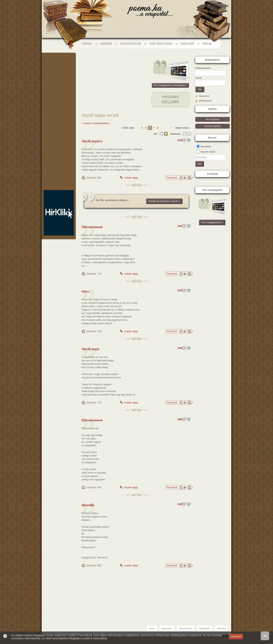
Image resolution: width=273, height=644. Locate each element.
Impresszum (167, 628)
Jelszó (198, 78)
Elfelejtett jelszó (206, 101)
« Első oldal (128, 128)
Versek (87, 44)
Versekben (206, 146)
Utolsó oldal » (183, 128)
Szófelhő (187, 44)
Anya (85, 291)
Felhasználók (131, 44)
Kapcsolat (221, 628)
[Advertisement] (59, 64)
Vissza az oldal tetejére (265, 636)
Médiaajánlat (205, 628)
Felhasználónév (203, 68)
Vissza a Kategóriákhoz (96, 123)
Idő (155, 134)
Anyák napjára (92, 141)
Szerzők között (208, 152)
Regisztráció (204, 96)
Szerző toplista (213, 126)
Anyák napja (131, 178)
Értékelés (175, 134)
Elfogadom (236, 636)
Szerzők (106, 44)
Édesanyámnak (92, 227)
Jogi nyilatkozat (186, 628)
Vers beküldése (161, 44)
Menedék (88, 505)
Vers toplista (212, 119)
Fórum (207, 44)
